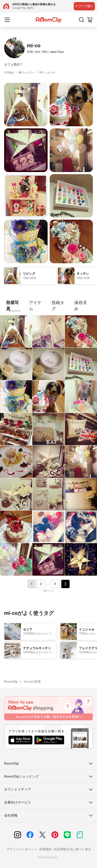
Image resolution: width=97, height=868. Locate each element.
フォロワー (27, 73)
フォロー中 (47, 73)
